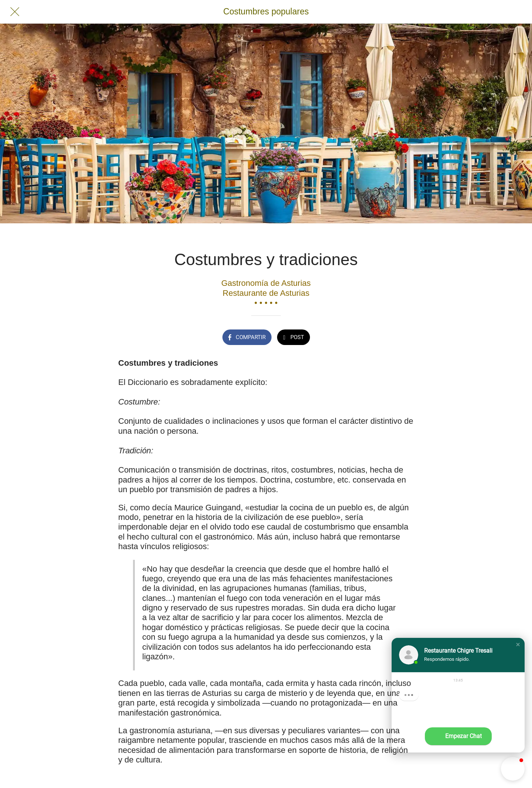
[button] (518, 645)
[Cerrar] (15, 12)
